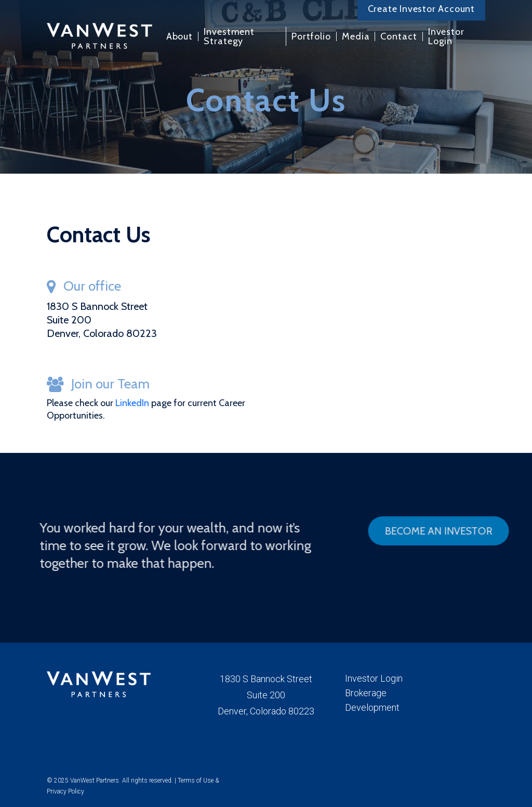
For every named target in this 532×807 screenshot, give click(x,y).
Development (372, 707)
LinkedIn (133, 403)
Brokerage (366, 693)
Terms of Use (196, 780)
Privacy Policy (65, 791)
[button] (442, 531)
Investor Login (374, 678)
